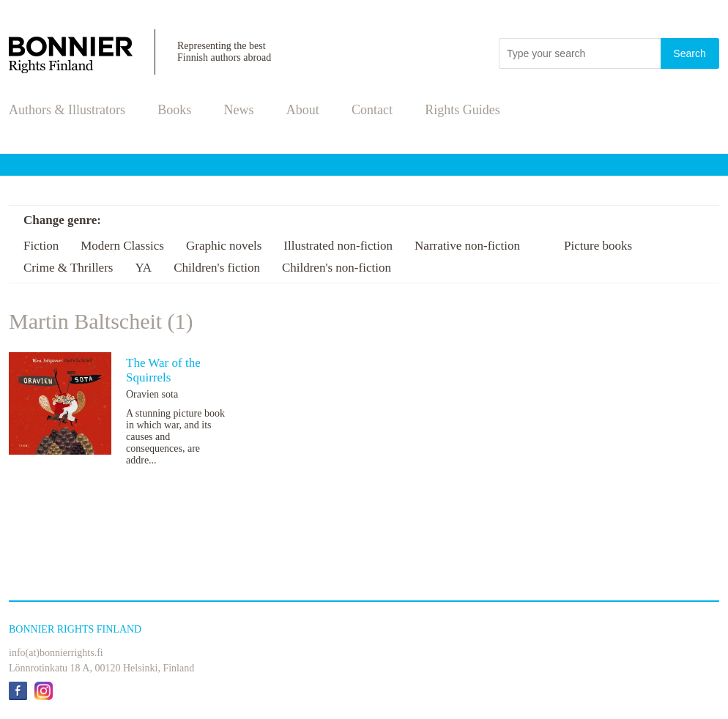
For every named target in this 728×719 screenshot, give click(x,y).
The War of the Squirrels (163, 370)
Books (174, 110)
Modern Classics (122, 246)
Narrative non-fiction (467, 246)
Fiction (41, 246)
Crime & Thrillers (68, 268)
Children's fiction (217, 268)
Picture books (598, 246)
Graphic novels (224, 246)
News (239, 110)
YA (143, 268)
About (303, 110)
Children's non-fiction (337, 268)
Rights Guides (463, 110)
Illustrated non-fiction (338, 246)
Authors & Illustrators (67, 110)
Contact (372, 110)
